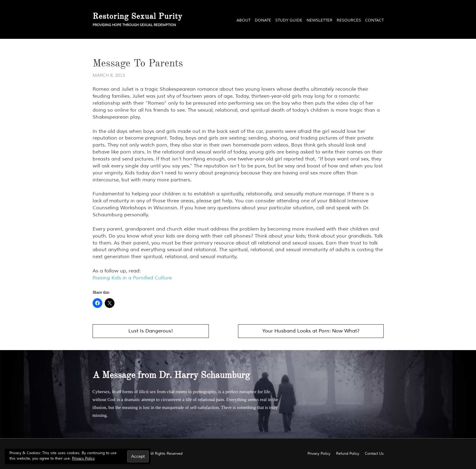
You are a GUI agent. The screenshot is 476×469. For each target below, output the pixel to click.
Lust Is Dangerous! (151, 331)
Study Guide (289, 20)
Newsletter (320, 20)
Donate (263, 20)
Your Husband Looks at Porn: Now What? (311, 331)
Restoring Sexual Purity (138, 16)
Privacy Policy (83, 459)
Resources (349, 20)
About (243, 20)
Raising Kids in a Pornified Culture (132, 278)
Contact (374, 20)
